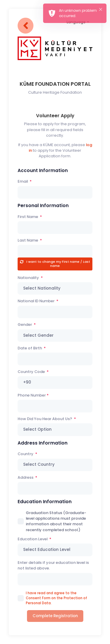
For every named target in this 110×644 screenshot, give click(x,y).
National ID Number (37, 301)
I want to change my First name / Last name (58, 264)
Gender (25, 325)
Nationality (29, 278)
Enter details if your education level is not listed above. (53, 565)
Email (23, 181)
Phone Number (32, 395)
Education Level (33, 539)
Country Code (32, 372)
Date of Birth (30, 348)
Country (26, 454)
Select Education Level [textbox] (47, 550)
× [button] (101, 9)
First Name (28, 217)
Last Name (28, 240)
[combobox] (55, 289)
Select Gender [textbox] (38, 335)
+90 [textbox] (27, 382)
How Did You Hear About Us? (45, 419)
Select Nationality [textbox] (42, 288)
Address (26, 477)
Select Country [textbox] (39, 464)
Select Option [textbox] (37, 429)
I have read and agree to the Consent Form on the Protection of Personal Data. (56, 598)
